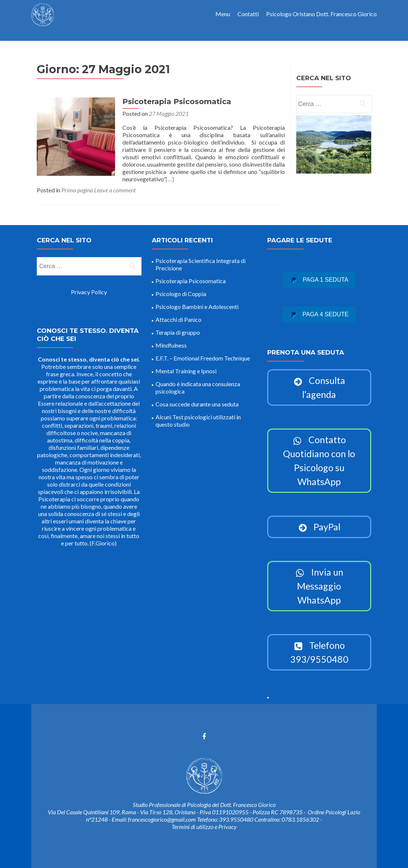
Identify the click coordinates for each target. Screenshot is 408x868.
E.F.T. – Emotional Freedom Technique (203, 350)
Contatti (248, 14)
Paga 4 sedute (319, 307)
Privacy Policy (89, 284)
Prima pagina (77, 170)
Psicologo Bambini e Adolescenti (197, 299)
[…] (241, 159)
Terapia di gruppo (178, 325)
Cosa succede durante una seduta (197, 396)
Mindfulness (171, 337)
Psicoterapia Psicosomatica (172, 89)
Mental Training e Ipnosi (186, 363)
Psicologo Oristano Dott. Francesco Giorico (321, 14)
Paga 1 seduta (319, 272)
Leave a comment (115, 170)
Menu (223, 14)
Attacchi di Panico (178, 312)
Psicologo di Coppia (181, 286)
